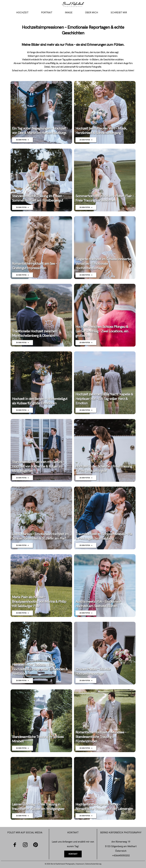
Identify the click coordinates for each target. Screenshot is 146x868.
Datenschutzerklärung (93, 864)
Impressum (80, 864)
